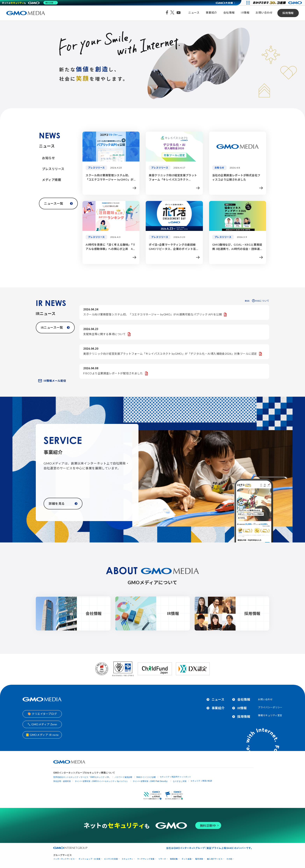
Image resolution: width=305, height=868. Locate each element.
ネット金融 (187, 859)
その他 (229, 859)
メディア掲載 (52, 180)
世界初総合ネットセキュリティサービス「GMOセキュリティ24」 (82, 777)
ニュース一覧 (58, 203)
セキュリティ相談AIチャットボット (175, 777)
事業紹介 (211, 13)
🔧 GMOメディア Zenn (42, 724)
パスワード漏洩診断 (124, 777)
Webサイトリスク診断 (146, 777)
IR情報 (245, 13)
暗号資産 (199, 859)
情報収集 (174, 859)
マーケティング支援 (146, 859)
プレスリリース (53, 169)
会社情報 (229, 13)
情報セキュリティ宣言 (270, 715)
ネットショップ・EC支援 (89, 859)
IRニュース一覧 (55, 327)
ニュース (194, 13)
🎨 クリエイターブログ (42, 714)
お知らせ (48, 158)
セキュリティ (128, 859)
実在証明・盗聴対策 (62, 781)
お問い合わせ (264, 13)
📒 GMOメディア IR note (42, 735)
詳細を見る (63, 503)
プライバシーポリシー (270, 707)
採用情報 (288, 13)
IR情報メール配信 (52, 381)
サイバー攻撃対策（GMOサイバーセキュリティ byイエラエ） (102, 781)
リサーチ (162, 859)
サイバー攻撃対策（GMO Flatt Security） (151, 781)
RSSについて (261, 301)
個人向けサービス (215, 859)
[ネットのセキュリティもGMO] (30, 3)
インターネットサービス (64, 859)
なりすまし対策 (180, 781)
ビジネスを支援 (111, 859)
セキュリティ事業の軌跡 (201, 781)
